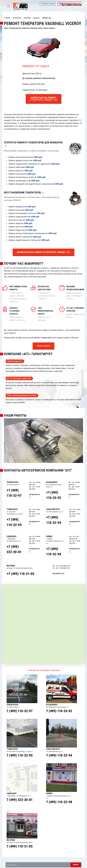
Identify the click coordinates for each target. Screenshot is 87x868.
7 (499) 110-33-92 (59, 711)
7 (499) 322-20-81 (20, 800)
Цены (6, 28)
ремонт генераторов (43, 338)
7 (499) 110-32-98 (59, 802)
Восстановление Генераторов (24, 193)
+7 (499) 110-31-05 (20, 574)
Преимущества (15, 28)
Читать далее (43, 346)
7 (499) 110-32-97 (20, 711)
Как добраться (58, 574)
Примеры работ (36, 28)
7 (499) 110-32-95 (20, 755)
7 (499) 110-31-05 (20, 846)
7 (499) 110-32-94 (59, 755)
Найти (76, 865)
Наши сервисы (49, 28)
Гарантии (26, 28)
